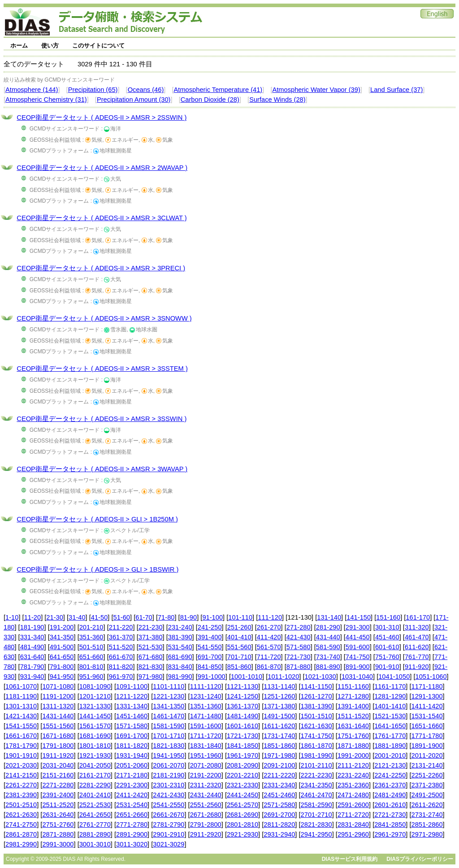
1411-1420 (427, 706)
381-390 (180, 637)
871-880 (299, 667)
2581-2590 (316, 805)
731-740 (328, 657)
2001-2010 (390, 755)
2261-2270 (21, 785)
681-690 (180, 657)
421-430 (299, 637)
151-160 (388, 617)
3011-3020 (132, 844)
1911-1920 (58, 755)
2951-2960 (353, 834)
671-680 (151, 657)
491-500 (62, 647)
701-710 (239, 657)
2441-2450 (242, 795)
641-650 (62, 657)
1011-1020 (283, 677)
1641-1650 (390, 726)
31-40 (77, 617)
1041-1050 (394, 677)
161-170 (418, 617)
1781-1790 (21, 746)
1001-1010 (247, 677)
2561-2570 (242, 805)
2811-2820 (279, 825)
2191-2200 (206, 775)
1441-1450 (95, 716)
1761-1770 (390, 736)
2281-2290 (95, 785)
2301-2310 (169, 785)
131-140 (329, 617)
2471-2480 (353, 795)
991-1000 (212, 677)
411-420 (269, 637)
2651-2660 (132, 815)
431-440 (328, 637)
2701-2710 (316, 815)
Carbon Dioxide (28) (210, 100)
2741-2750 (21, 825)
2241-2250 (390, 775)
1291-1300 (427, 696)
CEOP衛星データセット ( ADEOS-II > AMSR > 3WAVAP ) (102, 469)
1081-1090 (95, 686)
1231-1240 (206, 696)
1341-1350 (169, 706)
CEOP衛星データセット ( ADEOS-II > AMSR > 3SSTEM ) (102, 369)
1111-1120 (206, 686)
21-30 (55, 617)
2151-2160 (58, 775)
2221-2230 (316, 775)
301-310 (387, 627)
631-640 (32, 657)
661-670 (121, 657)
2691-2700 (279, 815)
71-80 (166, 617)
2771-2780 (132, 825)
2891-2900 (132, 834)
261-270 (269, 627)
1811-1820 (132, 746)
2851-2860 (427, 825)
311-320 (417, 627)
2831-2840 (353, 825)
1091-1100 (132, 686)
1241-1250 (242, 696)
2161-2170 (95, 775)
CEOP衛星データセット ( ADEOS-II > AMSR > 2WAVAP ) (102, 168)
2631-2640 (58, 815)
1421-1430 (21, 716)
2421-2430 (169, 795)
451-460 (387, 637)
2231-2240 (353, 775)
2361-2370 (390, 785)
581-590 (328, 647)
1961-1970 (242, 755)
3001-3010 (95, 844)
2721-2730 (390, 815)
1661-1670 (21, 736)
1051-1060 (431, 677)
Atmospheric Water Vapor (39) (316, 90)
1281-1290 (390, 696)
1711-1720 (206, 736)
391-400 (210, 637)
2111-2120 (353, 765)
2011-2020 (427, 755)
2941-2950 (316, 834)
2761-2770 (95, 825)
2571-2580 (279, 805)
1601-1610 (242, 726)
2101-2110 (316, 765)
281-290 (328, 627)
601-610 (387, 647)
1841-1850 (242, 746)
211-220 (121, 627)
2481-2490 (390, 795)
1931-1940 (132, 755)
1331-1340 (132, 706)
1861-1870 (316, 746)
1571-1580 (132, 726)
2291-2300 (132, 785)
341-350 (62, 637)
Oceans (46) (146, 90)
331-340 (32, 637)
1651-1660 (427, 726)
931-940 (32, 677)
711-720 (269, 657)
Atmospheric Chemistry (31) (46, 100)
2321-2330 (242, 785)
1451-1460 (132, 716)
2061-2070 (169, 765)
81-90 (189, 617)
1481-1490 (242, 716)
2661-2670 (169, 815)
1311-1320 (58, 706)
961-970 (121, 677)
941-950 (62, 677)
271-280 (299, 627)
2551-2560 (206, 805)
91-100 (212, 617)
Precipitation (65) (93, 90)
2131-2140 (427, 765)
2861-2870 (21, 834)
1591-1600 (206, 726)
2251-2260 (427, 775)
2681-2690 (242, 815)
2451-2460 (279, 795)
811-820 (121, 667)
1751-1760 (353, 736)
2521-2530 (95, 805)
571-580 (299, 647)
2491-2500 (427, 795)
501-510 (91, 647)
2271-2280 (58, 785)
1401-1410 (390, 706)
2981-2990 (21, 844)
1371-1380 (279, 706)
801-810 (91, 667)
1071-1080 (58, 686)
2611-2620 (427, 805)
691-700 (210, 657)
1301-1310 (21, 706)
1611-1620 (279, 726)
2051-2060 (132, 765)
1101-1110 (169, 686)
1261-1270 (316, 696)
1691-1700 (132, 736)
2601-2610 (390, 805)
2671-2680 (206, 815)
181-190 (32, 627)
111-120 (270, 617)
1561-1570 (95, 726)
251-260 (239, 627)
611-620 (417, 647)
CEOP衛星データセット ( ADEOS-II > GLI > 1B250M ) (97, 519)
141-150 (359, 617)
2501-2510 (21, 805)
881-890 (328, 667)
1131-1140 (279, 686)
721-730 (299, 657)
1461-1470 (169, 716)
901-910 (387, 667)
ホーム (19, 46)
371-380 (151, 637)
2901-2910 (169, 834)
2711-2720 (353, 815)
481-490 (32, 647)
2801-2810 (242, 825)
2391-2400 (58, 795)
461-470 (417, 637)
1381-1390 (316, 706)
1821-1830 (169, 746)
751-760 (387, 657)
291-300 (358, 627)
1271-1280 (353, 696)
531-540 (180, 647)
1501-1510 (316, 716)
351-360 (91, 637)
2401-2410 (95, 795)
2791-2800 (206, 825)
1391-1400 (353, 706)
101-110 (240, 617)
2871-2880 (58, 834)
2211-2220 (279, 775)
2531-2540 (132, 805)
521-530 (151, 647)
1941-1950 (169, 755)
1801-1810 (95, 746)
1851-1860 (279, 746)
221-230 (151, 627)
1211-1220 (132, 696)
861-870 (269, 667)
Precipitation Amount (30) (134, 100)
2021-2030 (21, 765)
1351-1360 (206, 706)
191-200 (62, 627)
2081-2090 (242, 765)
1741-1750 (316, 736)
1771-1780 (427, 736)
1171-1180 (427, 686)
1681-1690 (95, 736)
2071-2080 (206, 765)
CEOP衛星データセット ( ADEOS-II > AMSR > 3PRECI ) (101, 268)
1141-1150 (316, 686)
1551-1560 (58, 726)
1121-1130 (242, 686)
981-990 (180, 677)
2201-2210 (242, 775)
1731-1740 (279, 736)
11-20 (33, 617)
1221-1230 (169, 696)
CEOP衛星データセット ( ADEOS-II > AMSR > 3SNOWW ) (104, 318)
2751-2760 (58, 825)
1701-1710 (169, 736)
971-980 (151, 677)
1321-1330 (95, 706)
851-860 (239, 667)
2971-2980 (427, 834)
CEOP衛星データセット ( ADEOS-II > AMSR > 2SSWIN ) (102, 117)
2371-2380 (427, 785)
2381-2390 (21, 795)
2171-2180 (132, 775)
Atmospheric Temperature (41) (218, 90)
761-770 (417, 657)
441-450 (358, 637)
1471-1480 (206, 716)
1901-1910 (21, 755)
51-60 (122, 617)
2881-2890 (95, 834)
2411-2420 (132, 795)
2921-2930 (242, 834)
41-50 (100, 617)
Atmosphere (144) (32, 90)
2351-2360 (353, 785)
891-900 (358, 667)
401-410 (239, 637)
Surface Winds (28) (277, 100)
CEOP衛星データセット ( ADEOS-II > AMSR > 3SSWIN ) (102, 419)
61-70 (144, 617)
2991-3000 (58, 844)
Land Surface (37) (396, 90)
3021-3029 (169, 844)
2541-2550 (169, 805)
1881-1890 (390, 746)
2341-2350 (316, 785)
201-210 (91, 627)
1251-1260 (279, 696)
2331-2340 (279, 785)
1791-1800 (58, 746)
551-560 (239, 647)
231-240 (180, 627)
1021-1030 (320, 677)
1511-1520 (353, 716)
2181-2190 (169, 775)
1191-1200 (58, 696)
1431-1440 (58, 716)
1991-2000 (353, 755)
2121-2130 (390, 765)
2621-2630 (21, 815)
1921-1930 (95, 755)
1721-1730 (242, 736)
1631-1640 (353, 726)
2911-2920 (206, 834)
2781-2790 (169, 825)
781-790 (32, 667)
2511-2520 (58, 805)
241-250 (210, 627)
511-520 (121, 647)
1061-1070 (21, 686)
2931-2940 (279, 834)
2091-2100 (279, 765)
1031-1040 (357, 677)
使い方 (50, 46)
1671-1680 (58, 736)
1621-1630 (316, 726)
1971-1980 (279, 755)
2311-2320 (206, 785)
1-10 (12, 617)
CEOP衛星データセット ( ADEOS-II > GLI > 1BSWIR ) (97, 569)
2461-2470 (316, 795)
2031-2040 (58, 765)
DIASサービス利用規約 (350, 859)
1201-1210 (95, 696)
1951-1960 (206, 755)
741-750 (358, 657)
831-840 (180, 667)
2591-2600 (353, 805)
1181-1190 (21, 696)
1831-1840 (206, 746)
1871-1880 (353, 746)
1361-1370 (242, 706)
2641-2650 (95, 815)
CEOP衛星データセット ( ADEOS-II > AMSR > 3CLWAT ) (102, 218)
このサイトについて (98, 46)
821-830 (151, 667)
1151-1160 (353, 686)
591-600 (358, 647)
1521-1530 (390, 716)
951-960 (91, 677)
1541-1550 (21, 726)
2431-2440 (206, 795)
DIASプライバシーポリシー (420, 859)
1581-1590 (169, 726)
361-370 (121, 637)
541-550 (210, 647)
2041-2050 (95, 765)
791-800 (62, 667)
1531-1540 (427, 716)
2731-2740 (427, 815)
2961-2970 (390, 834)
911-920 (417, 667)
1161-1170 (390, 686)
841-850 (210, 667)
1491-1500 (279, 716)
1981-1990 (316, 755)
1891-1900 (427, 746)
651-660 (91, 657)
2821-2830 (316, 825)
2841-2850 (390, 825)
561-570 (269, 647)
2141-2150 (21, 775)
